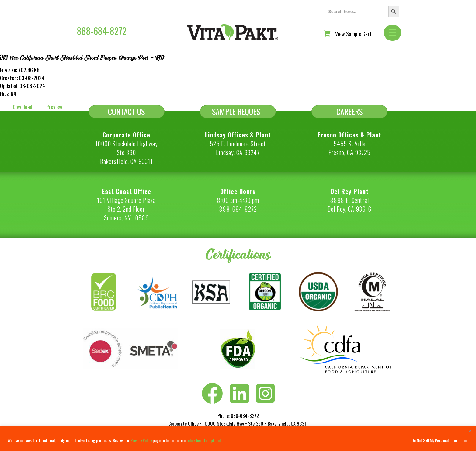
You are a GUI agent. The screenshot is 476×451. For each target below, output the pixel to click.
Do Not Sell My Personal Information (440, 440)
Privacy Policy (141, 440)
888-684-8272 (102, 31)
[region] (238, 438)
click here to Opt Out (205, 440)
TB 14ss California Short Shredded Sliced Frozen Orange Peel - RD (82, 58)
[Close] (470, 431)
